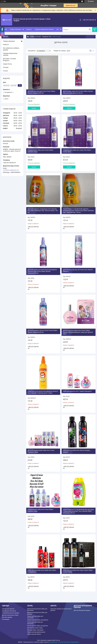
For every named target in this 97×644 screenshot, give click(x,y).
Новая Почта (7, 64)
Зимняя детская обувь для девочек (38, 620)
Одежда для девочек (8, 609)
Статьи (5, 71)
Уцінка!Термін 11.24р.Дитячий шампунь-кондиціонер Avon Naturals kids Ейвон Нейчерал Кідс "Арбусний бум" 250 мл (79, 211)
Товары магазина (16, 29)
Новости (29, 29)
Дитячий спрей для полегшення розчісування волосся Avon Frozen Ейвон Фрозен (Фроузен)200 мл (42, 271)
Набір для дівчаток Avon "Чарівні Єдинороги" (77, 391)
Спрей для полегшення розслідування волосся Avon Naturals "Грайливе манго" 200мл (43, 392)
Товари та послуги (35, 37)
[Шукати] (90, 29)
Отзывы (6, 67)
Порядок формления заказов (44, 29)
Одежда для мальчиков (9, 611)
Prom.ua (58, 640)
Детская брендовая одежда (82, 610)
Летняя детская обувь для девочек (38, 626)
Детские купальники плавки (10, 615)
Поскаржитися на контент (56, 642)
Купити (34, 108)
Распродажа (6, 619)
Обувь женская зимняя (34, 634)
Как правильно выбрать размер (11, 49)
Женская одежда (7, 617)
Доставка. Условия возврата (9, 60)
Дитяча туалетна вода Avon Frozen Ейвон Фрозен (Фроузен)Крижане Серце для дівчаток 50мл (78, 332)
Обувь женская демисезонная (36, 632)
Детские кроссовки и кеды (35, 628)
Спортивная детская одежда (10, 613)
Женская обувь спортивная (35, 630)
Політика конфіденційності (72, 642)
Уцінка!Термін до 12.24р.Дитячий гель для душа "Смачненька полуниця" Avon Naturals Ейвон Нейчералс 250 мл (78, 511)
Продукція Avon (47, 37)
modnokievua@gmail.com (11, 170)
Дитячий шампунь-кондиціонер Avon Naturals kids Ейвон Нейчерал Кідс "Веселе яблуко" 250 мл (43, 211)
